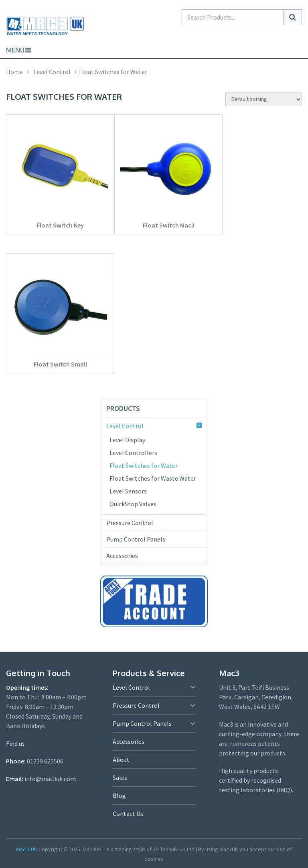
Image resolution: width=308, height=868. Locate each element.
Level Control (52, 72)
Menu (15, 50)
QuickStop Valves (133, 504)
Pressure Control (130, 523)
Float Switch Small (60, 364)
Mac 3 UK (27, 849)
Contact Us (128, 814)
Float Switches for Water (144, 465)
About (121, 759)
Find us (15, 743)
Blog (119, 795)
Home (14, 72)
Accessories (122, 556)
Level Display (127, 440)
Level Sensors (128, 491)
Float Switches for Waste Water (153, 478)
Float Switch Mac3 (169, 225)
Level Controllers (133, 453)
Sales (120, 777)
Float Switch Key (60, 225)
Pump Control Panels (136, 539)
